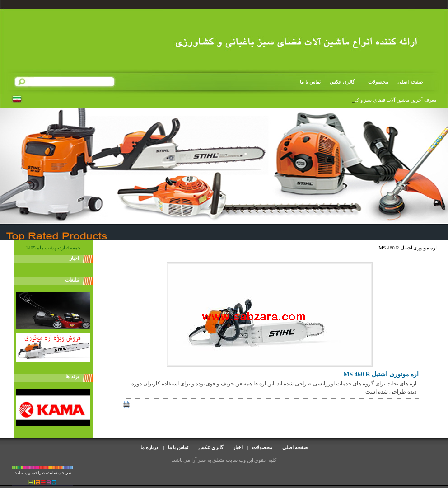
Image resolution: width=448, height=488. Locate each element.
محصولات (375, 82)
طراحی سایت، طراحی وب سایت (42, 473)
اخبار (238, 447)
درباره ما (149, 447)
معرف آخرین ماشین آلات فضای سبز (400, 100)
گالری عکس (342, 82)
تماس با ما (310, 82)
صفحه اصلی (410, 82)
